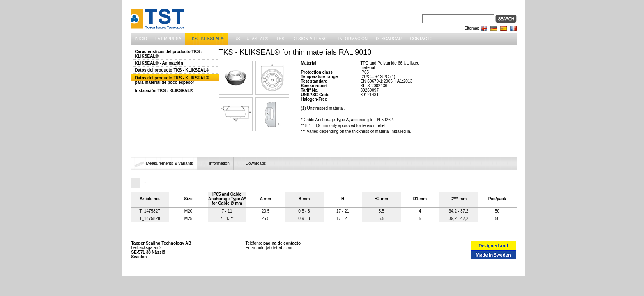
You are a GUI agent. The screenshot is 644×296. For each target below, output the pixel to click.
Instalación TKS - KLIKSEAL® (164, 91)
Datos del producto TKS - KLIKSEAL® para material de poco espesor (172, 80)
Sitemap (472, 28)
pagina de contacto (282, 243)
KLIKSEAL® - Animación (159, 63)
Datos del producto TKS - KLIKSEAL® (172, 70)
